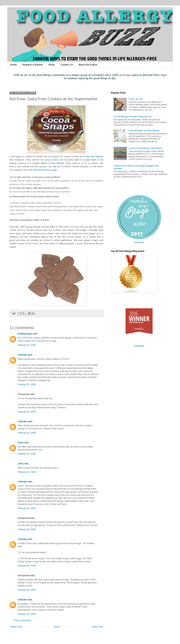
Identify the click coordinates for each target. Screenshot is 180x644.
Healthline (139, 242)
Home (13, 65)
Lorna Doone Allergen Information (145, 148)
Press (52, 65)
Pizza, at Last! (136, 99)
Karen (21, 443)
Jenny (21, 464)
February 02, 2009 (27, 345)
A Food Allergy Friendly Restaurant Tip (132, 117)
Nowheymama (25, 334)
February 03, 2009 (27, 529)
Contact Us (67, 65)
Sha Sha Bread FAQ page (43, 170)
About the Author (88, 65)
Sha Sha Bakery (94, 156)
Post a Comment (22, 620)
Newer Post (16, 627)
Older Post (97, 627)
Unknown (22, 355)
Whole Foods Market (52, 163)
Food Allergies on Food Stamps (144, 131)
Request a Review (33, 65)
